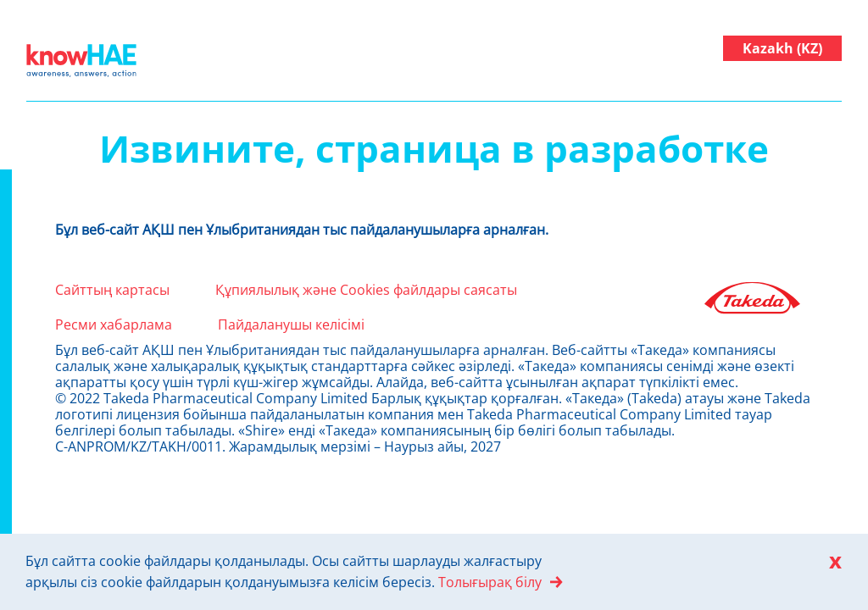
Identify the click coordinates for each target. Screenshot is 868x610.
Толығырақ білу (490, 582)
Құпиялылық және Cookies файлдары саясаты (366, 290)
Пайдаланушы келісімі (291, 324)
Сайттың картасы (112, 290)
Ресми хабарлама (114, 324)
